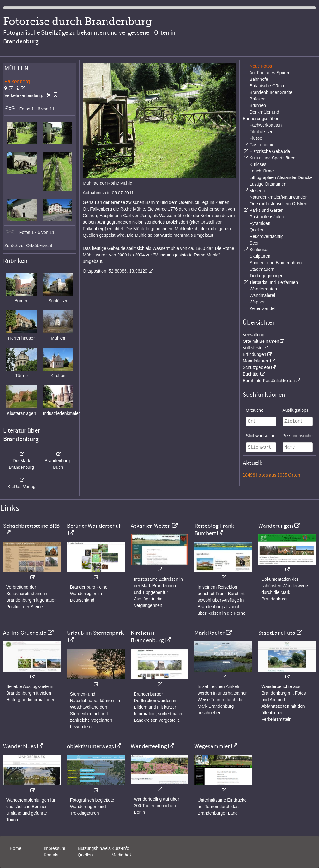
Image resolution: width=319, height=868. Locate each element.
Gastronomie (262, 145)
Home (15, 848)
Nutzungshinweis (94, 848)
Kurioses (258, 164)
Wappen (258, 302)
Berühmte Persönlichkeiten (269, 381)
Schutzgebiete (257, 367)
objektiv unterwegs (90, 746)
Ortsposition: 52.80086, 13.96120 (115, 271)
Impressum (54, 848)
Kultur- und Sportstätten (272, 158)
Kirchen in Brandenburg (147, 637)
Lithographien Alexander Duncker (282, 177)
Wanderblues (19, 746)
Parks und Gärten (266, 210)
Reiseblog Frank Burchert (214, 530)
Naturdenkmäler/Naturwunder (278, 197)
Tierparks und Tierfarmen (274, 282)
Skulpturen (260, 256)
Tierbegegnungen (267, 276)
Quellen (257, 230)
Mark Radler (209, 633)
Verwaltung (253, 335)
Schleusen (259, 250)
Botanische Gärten (268, 86)
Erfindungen (255, 354)
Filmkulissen (262, 132)
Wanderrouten (263, 289)
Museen (257, 191)
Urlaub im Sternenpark (95, 633)
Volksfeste (253, 348)
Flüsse (256, 138)
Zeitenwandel (262, 308)
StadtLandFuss (277, 633)
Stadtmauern (262, 269)
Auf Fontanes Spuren (270, 73)
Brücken (257, 99)
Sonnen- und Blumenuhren (276, 263)
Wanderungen (276, 526)
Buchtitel (251, 374)
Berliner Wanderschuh (94, 526)
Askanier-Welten (151, 526)
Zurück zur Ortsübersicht (28, 245)
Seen (255, 243)
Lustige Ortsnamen (268, 184)
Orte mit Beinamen (261, 341)
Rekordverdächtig (267, 236)
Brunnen (258, 105)
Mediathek (122, 855)
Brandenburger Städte (271, 92)
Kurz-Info (120, 848)
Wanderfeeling (149, 746)
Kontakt (51, 855)
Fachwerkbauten (266, 125)
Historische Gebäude (270, 151)
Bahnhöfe (259, 79)
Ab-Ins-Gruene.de (25, 633)
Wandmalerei (262, 295)
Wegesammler (212, 746)
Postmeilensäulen (267, 217)
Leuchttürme (262, 171)
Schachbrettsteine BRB (31, 526)
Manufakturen (256, 361)
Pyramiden (260, 223)
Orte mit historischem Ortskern (279, 204)
